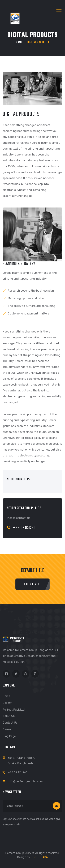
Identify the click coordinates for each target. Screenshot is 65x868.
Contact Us (10, 723)
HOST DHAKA (39, 857)
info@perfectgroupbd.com (25, 781)
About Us (9, 716)
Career (7, 729)
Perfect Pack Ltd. (14, 710)
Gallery (7, 703)
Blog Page (9, 736)
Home (19, 43)
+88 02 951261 (21, 528)
